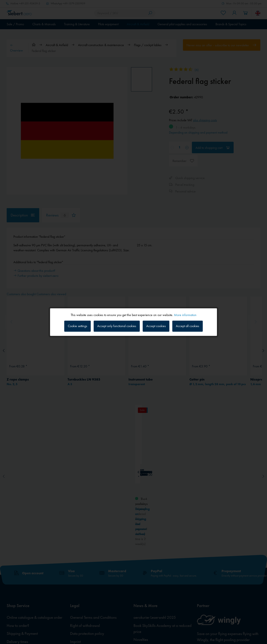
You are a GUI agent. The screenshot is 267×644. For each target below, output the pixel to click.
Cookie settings (77, 326)
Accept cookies (156, 326)
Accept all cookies (188, 326)
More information (185, 315)
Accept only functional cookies (117, 326)
